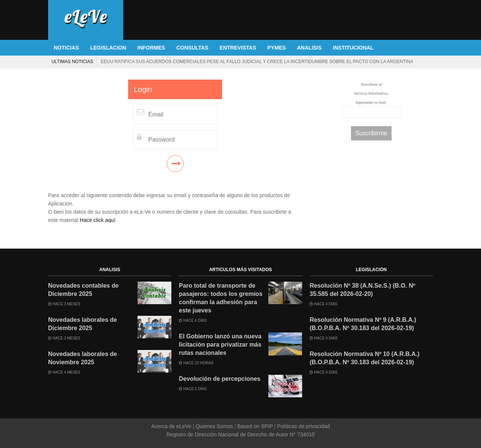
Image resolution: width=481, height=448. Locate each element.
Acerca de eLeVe (172, 426)
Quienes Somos (214, 426)
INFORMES (151, 48)
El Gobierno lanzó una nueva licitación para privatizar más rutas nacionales (220, 345)
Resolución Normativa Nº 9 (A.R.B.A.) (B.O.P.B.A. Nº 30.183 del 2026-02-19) (363, 324)
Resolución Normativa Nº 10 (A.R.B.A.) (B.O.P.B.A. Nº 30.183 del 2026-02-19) (365, 358)
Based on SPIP (255, 426)
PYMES (276, 48)
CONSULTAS (192, 48)
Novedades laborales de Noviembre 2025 (82, 358)
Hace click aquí (98, 220)
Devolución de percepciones (220, 379)
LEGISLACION (108, 48)
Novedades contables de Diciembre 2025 (83, 290)
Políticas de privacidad (303, 426)
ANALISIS (309, 48)
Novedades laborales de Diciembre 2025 (82, 324)
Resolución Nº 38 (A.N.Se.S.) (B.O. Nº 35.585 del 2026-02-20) (362, 290)
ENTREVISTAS (238, 48)
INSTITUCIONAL (353, 48)
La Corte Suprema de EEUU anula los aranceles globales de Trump (346, 62)
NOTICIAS (66, 48)
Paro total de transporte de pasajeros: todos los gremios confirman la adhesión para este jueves (221, 298)
